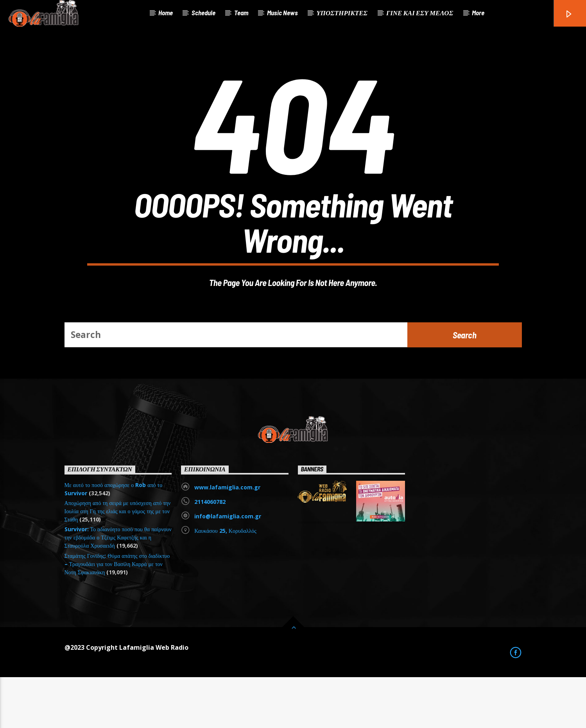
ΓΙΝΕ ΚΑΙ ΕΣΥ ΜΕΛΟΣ (420, 13)
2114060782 (210, 553)
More (478, 13)
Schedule (203, 13)
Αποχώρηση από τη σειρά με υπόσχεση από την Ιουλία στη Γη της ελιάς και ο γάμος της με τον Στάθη (118, 562)
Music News (282, 13)
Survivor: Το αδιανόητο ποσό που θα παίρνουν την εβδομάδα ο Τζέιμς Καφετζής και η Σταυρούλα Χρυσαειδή (118, 588)
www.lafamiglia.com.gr (227, 538)
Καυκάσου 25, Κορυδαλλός (225, 582)
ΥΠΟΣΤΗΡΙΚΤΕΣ (342, 13)
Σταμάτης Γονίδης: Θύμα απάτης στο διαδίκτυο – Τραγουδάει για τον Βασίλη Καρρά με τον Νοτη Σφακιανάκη (117, 615)
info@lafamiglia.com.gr (228, 567)
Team (241, 13)
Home (166, 13)
